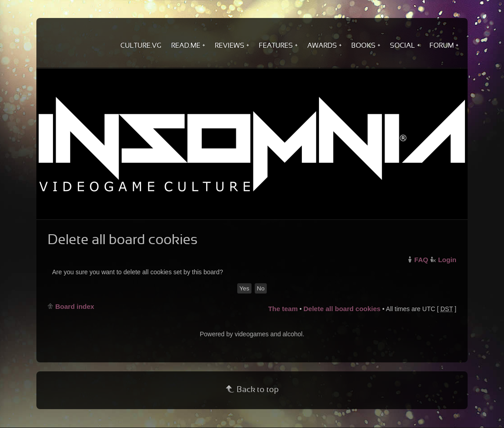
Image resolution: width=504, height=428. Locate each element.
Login (447, 260)
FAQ (421, 260)
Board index (75, 306)
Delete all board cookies (342, 309)
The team (283, 309)
